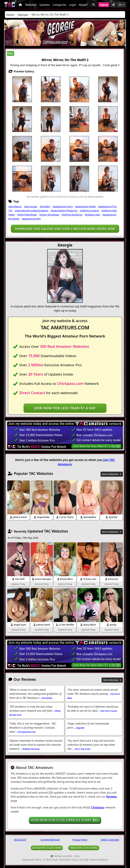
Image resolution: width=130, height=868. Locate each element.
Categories (60, 5)
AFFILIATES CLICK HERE (47, 848)
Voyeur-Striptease (49, 215)
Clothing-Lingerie (89, 211)
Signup (104, 5)
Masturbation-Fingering (64, 211)
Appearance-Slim (31, 219)
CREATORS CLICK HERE (84, 848)
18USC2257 (20, 840)
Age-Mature (15, 206)
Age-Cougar (31, 206)
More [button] (82, 5)
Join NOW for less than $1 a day (65, 408)
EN (121, 5)
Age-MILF (45, 206)
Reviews (112, 797)
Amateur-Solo (92, 215)
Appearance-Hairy (63, 206)
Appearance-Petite (85, 206)
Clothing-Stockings (72, 215)
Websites (31, 5)
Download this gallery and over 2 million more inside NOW (65, 229)
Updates (45, 5)
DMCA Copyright (110, 840)
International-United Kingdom (32, 211)
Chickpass (98, 807)
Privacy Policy (80, 840)
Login (73, 5)
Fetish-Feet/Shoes (27, 215)
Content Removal (50, 840)
